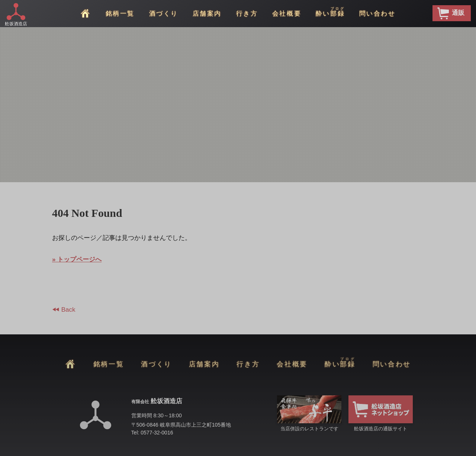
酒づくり (164, 14)
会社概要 (287, 14)
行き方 (247, 14)
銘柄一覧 (120, 14)
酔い (330, 12)
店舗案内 (207, 14)
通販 (451, 13)
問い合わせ (377, 14)
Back (68, 310)
